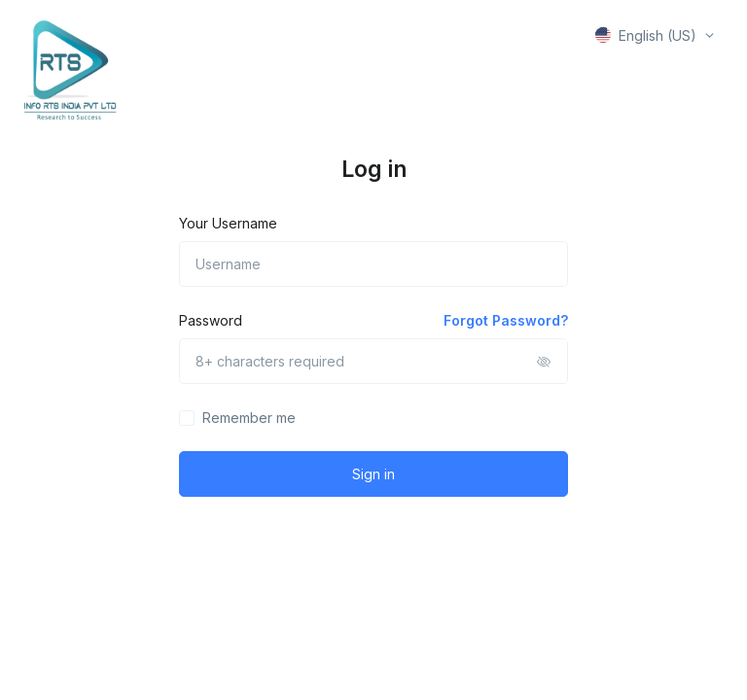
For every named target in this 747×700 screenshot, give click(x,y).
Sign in (373, 474)
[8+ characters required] (373, 361)
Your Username (228, 223)
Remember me (249, 418)
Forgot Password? (506, 320)
